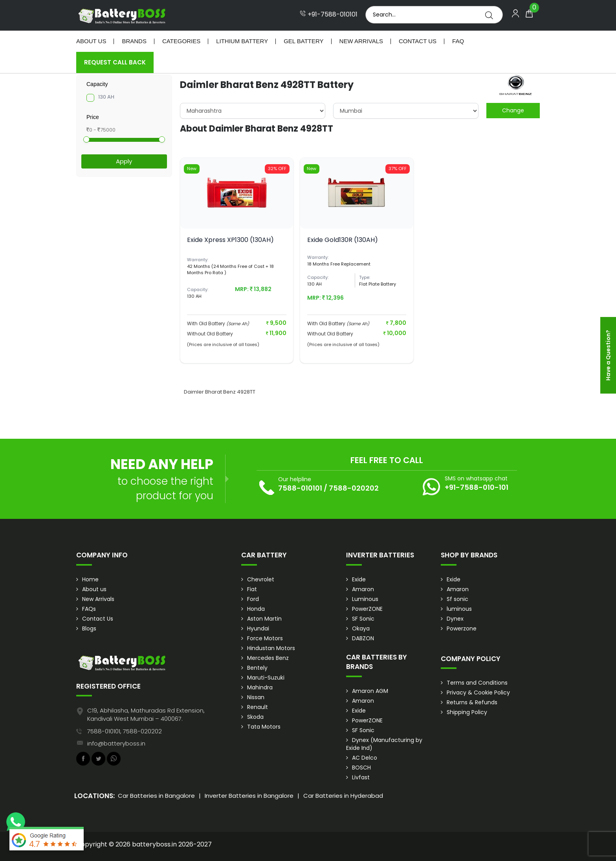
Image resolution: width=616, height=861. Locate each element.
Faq (458, 41)
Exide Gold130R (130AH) (343, 240)
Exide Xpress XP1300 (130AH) (230, 240)
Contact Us (418, 41)
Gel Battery (303, 41)
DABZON (363, 638)
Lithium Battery (242, 41)
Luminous (365, 599)
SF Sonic (363, 619)
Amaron (363, 589)
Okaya (361, 628)
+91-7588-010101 (329, 15)
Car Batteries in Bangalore (156, 796)
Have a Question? (608, 355)
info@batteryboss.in (116, 743)
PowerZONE (367, 609)
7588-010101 (300, 488)
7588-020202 (354, 488)
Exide (359, 579)
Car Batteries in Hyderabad (343, 796)
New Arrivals (361, 41)
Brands (134, 41)
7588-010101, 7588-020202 (125, 731)
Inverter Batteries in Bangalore (249, 796)
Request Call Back (115, 62)
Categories (181, 41)
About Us (91, 41)
